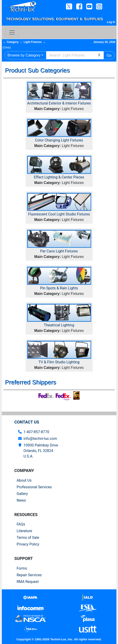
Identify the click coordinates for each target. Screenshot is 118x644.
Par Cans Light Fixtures (59, 251)
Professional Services (34, 487)
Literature (25, 531)
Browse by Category (24, 55)
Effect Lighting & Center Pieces (59, 177)
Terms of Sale (28, 538)
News (21, 500)
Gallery (22, 494)
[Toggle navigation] (12, 32)
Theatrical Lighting (59, 325)
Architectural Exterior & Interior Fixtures (59, 103)
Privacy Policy (28, 544)
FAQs (21, 524)
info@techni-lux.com (40, 439)
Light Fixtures (33, 42)
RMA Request (28, 582)
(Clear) (7, 48)
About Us (24, 480)
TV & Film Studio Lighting (59, 362)
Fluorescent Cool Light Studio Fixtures (59, 214)
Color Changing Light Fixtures (59, 140)
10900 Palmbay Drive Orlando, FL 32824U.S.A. (41, 451)
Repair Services (29, 575)
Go (109, 55)
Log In (111, 22)
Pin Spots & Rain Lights (59, 288)
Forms (22, 568)
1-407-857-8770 (36, 432)
